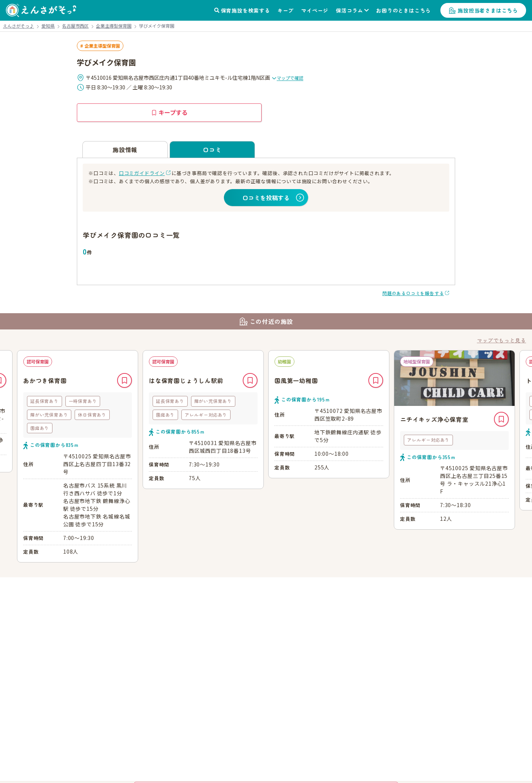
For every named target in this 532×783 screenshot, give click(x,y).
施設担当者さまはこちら (488, 10)
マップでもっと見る (502, 340)
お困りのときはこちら (403, 10)
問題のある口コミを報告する (413, 293)
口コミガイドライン (142, 173)
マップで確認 (287, 78)
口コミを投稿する (266, 198)
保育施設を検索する (245, 10)
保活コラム (349, 10)
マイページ (315, 10)
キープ (286, 10)
